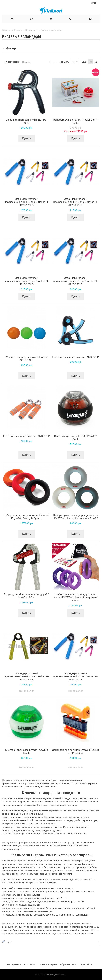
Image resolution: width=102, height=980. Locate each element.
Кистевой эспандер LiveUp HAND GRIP (76, 357)
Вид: (84, 62)
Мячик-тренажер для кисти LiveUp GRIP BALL (27, 359)
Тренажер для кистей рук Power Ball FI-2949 (75, 121)
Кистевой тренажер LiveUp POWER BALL (75, 438)
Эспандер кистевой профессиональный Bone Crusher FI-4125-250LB (75, 202)
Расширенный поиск (17, 964)
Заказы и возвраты (48, 964)
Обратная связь (68, 964)
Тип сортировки (12, 62)
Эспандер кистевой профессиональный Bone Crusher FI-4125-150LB (27, 676)
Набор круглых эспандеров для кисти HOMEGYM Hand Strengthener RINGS (76, 517)
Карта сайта (85, 964)
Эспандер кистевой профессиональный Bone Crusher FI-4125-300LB (27, 281)
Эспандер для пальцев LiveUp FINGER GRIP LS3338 (76, 751)
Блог (33, 964)
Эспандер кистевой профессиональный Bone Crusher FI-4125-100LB (27, 202)
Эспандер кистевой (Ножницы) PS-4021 (27, 121)
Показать (64, 62)
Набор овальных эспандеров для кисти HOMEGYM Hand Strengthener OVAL (76, 597)
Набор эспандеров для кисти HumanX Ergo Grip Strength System (26, 517)
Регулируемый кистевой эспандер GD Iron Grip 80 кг (27, 596)
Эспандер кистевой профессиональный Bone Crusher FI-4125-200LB (75, 676)
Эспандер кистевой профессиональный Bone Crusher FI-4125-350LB (75, 281)
